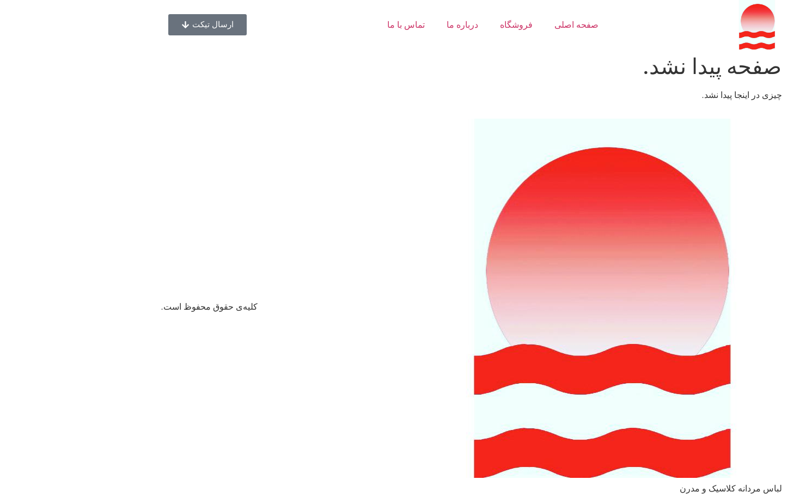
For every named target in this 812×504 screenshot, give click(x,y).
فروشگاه (451, 25)
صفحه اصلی (511, 25)
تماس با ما (341, 25)
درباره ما (397, 25)
